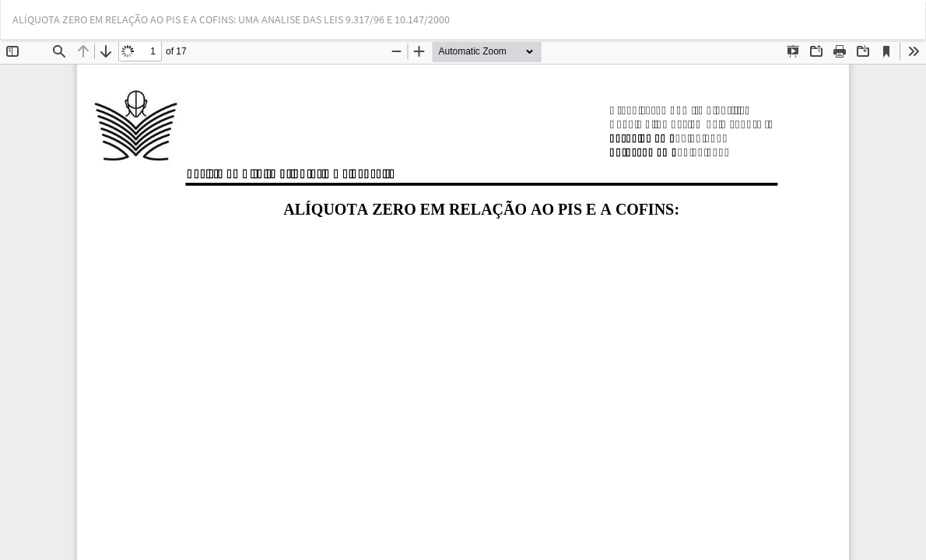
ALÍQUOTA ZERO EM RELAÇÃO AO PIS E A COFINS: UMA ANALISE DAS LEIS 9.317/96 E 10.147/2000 (231, 19)
